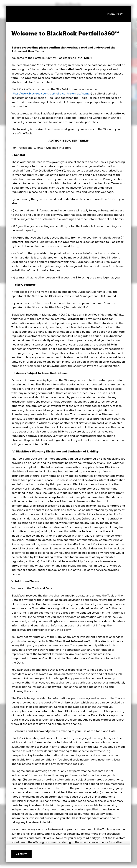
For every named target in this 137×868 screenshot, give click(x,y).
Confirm (21, 854)
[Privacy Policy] (116, 14)
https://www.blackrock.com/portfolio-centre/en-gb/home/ (51, 94)
